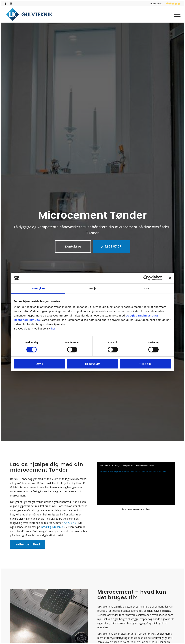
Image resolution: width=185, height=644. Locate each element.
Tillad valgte (92, 364)
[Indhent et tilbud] (28, 544)
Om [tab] (147, 288)
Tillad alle (145, 364)
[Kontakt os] (73, 246)
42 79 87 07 (71, 523)
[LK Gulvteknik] (29, 14)
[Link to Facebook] (6, 4)
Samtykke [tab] (38, 288)
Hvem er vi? (156, 4)
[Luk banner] (170, 278)
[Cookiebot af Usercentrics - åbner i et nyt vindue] (146, 278)
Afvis (40, 364)
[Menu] (176, 14)
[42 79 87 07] (112, 246)
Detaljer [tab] (92, 288)
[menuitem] (156, 4)
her (53, 328)
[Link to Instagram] (11, 4)
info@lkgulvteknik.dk (53, 527)
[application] (136, 484)
